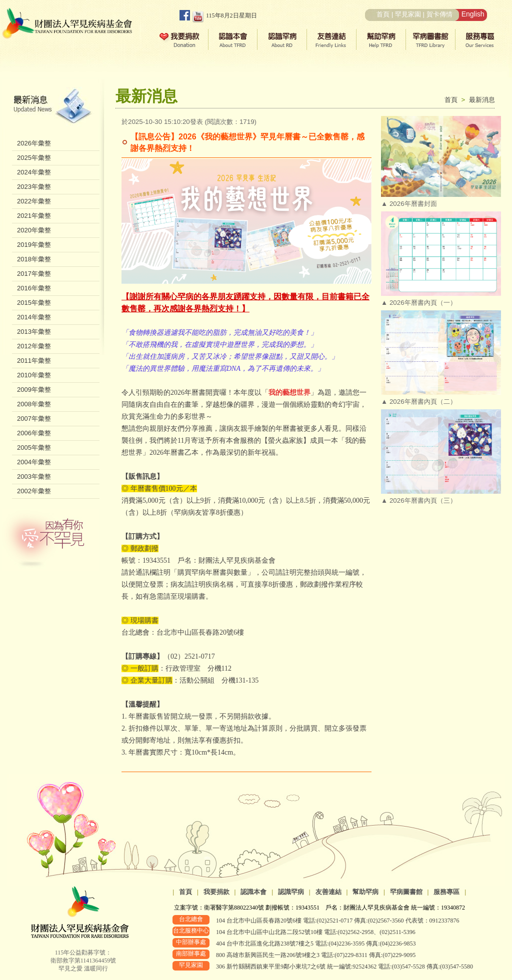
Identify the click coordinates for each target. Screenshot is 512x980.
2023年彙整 (34, 187)
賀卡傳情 (439, 14)
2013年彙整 (34, 332)
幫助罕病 (365, 892)
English (473, 14)
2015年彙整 (34, 303)
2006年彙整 (34, 433)
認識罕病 (291, 892)
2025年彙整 (34, 158)
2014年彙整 (34, 317)
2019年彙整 (34, 245)
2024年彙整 (34, 172)
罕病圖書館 (406, 892)
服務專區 (446, 892)
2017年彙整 (34, 274)
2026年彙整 (34, 143)
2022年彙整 (34, 201)
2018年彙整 (34, 259)
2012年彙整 (34, 346)
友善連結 (328, 892)
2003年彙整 (34, 477)
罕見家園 (408, 14)
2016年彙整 (34, 288)
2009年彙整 (34, 390)
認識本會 (253, 892)
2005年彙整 (34, 448)
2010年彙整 (34, 375)
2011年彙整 (34, 361)
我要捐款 (216, 892)
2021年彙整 (34, 216)
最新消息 (482, 100)
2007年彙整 (34, 419)
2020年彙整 (34, 230)
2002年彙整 (34, 491)
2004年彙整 (34, 462)
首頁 (383, 14)
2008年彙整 (34, 404)
